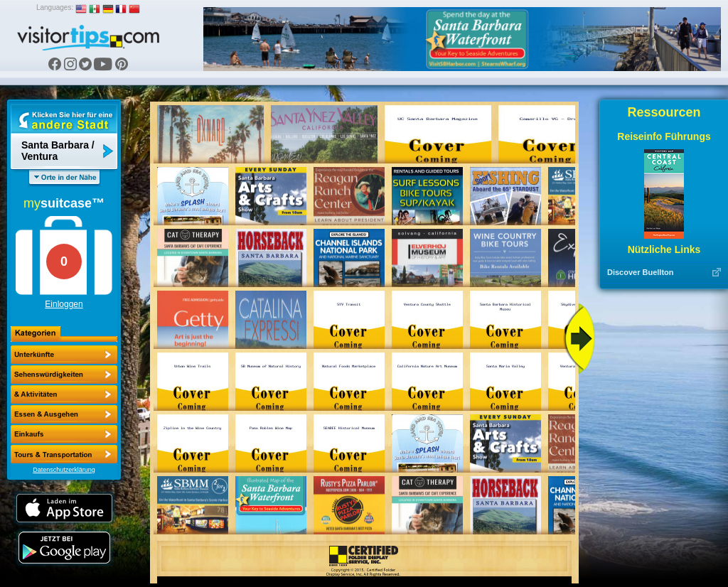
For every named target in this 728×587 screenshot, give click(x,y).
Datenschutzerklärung (64, 470)
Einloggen (64, 304)
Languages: (55, 7)
